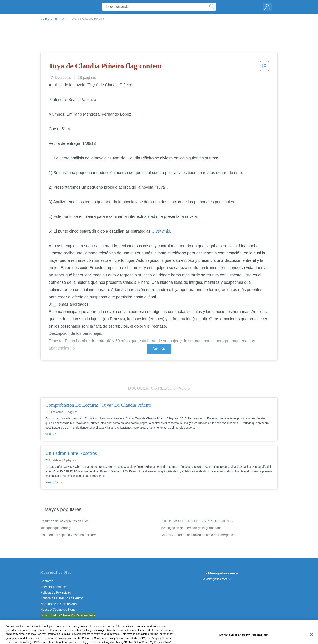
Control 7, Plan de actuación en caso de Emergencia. (198, 535)
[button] (264, 67)
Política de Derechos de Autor (62, 598)
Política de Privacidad (56, 593)
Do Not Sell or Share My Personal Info (68, 615)
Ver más (159, 349)
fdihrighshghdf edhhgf (56, 528)
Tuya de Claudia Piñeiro (87, 19)
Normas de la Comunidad (59, 604)
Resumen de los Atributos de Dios (64, 521)
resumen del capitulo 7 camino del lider (68, 535)
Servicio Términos (53, 587)
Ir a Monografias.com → (221, 573)
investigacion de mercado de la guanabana (191, 528)
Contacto (47, 581)
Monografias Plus (53, 19)
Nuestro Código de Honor (59, 610)
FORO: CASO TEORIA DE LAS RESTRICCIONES (197, 521)
